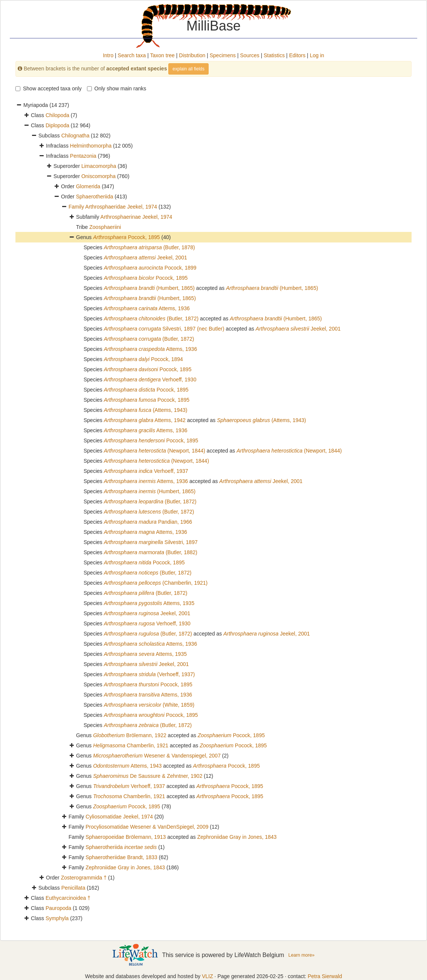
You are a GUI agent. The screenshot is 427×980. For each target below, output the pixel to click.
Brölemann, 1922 (130, 735)
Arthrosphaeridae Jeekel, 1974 (121, 207)
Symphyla (57, 918)
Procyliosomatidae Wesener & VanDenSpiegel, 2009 (147, 827)
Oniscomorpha (98, 176)
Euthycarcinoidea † (68, 898)
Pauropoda (59, 908)
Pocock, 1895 (126, 237)
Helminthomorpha (91, 146)
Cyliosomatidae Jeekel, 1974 (119, 817)
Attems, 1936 (147, 308)
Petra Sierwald (325, 976)
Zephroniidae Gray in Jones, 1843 (237, 837)
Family (77, 207)
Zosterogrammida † (84, 878)
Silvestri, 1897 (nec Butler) (164, 329)
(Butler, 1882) (151, 552)
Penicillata (73, 888)
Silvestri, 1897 (151, 542)
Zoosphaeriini (105, 227)
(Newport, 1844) (155, 451)
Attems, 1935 (149, 603)
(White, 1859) (149, 705)
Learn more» (301, 955)
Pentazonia (83, 156)
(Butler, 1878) (149, 247)
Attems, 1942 (145, 420)
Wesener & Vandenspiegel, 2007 (157, 756)
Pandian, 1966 (148, 522)
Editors (297, 55)
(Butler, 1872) (151, 319)
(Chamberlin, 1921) (156, 583)
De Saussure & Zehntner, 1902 (148, 776)
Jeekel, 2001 (146, 258)
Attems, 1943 (127, 766)
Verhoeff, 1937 (146, 471)
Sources (249, 55)
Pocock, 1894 (143, 359)
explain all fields (188, 69)
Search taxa (132, 55)
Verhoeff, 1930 (150, 380)
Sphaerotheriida (95, 197)
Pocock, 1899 (150, 268)
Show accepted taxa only (49, 88)
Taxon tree (162, 55)
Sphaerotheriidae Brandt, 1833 (121, 857)
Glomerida (88, 186)
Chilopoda (57, 115)
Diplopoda (57, 125)
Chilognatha (75, 136)
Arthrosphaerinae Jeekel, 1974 (136, 217)
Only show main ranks (117, 88)
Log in (317, 55)
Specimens (223, 55)
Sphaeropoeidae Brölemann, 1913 (126, 837)
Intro (108, 55)
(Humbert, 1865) (149, 288)
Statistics (274, 55)
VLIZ (207, 976)
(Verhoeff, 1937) (149, 674)
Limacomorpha (99, 166)
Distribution (192, 55)
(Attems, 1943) (146, 410)
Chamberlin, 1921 (131, 745)
